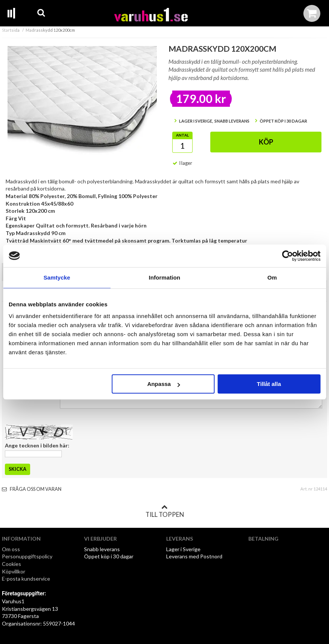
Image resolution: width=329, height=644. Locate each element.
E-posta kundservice (27, 579)
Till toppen (165, 511)
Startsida (11, 30)
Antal (182, 135)
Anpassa (164, 384)
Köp (266, 142)
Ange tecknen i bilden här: (37, 445)
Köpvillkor (14, 571)
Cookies (11, 564)
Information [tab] (165, 277)
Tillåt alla (269, 384)
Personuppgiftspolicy (27, 556)
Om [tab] (272, 277)
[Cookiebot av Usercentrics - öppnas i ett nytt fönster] (287, 256)
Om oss (11, 549)
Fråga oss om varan (32, 489)
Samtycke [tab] (57, 277)
